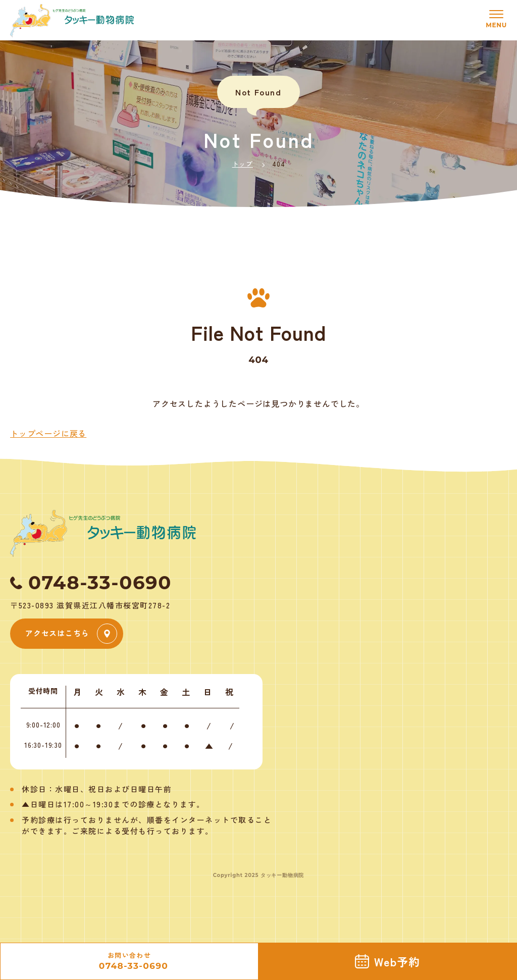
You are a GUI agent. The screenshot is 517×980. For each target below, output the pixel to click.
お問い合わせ (129, 962)
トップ (243, 164)
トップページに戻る (48, 433)
